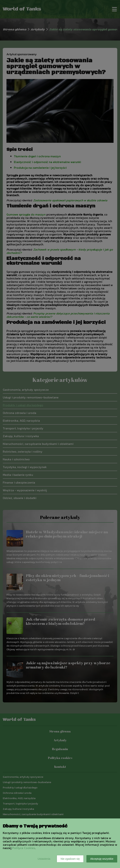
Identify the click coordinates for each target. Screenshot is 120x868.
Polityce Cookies (24, 848)
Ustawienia (44, 859)
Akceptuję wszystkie (102, 859)
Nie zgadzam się (70, 859)
